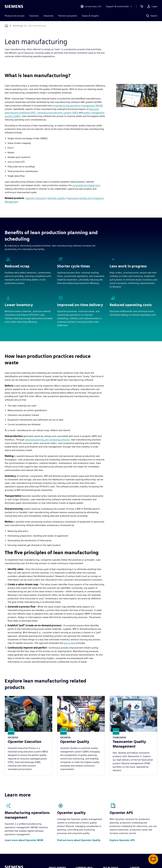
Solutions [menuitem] (34, 16)
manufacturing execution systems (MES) (58, 113)
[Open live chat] (153, 859)
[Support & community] (119, 6)
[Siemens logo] (14, 6)
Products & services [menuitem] (15, 16)
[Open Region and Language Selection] (91, 6)
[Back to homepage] (6, 26)
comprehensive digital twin (86, 185)
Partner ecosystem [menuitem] (68, 16)
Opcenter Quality (56, 198)
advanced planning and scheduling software (47, 440)
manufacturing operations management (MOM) (79, 106)
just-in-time (70, 643)
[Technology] (18, 26)
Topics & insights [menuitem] (90, 16)
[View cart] (142, 6)
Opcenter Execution (35, 198)
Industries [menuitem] (49, 16)
